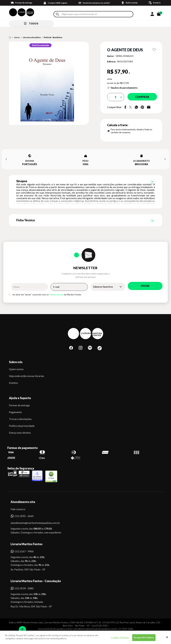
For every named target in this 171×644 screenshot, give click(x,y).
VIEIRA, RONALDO (125, 56)
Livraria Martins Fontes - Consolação (36, 574)
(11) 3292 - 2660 (24, 509)
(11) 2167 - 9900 (24, 545)
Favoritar (154, 50)
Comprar (140, 97)
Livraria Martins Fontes (27, 537)
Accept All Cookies (144, 637)
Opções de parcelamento (124, 88)
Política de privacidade (22, 419)
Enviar (145, 279)
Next (165, 159)
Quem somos (16, 362)
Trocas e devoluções (20, 412)
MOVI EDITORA (125, 62)
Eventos (13, 376)
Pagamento (15, 405)
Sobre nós (16, 355)
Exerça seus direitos (20, 426)
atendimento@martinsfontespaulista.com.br (32, 516)
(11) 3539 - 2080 (24, 582)
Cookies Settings (120, 637)
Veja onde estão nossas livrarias (26, 369)
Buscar (58, 14)
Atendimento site (23, 495)
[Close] (167, 637)
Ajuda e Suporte (20, 391)
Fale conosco (18, 502)
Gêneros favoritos (103, 280)
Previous (6, 159)
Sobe (21, 628)
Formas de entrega (19, 399)
